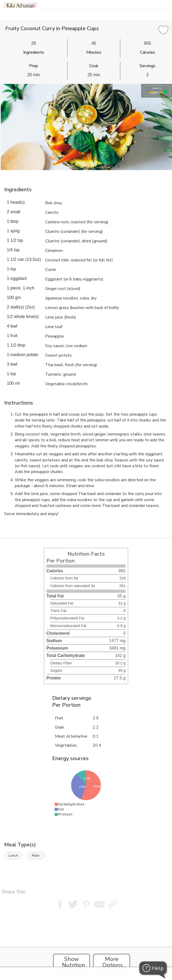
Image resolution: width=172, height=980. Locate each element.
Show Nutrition (74, 962)
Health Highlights (157, 91)
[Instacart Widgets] (86, 943)
